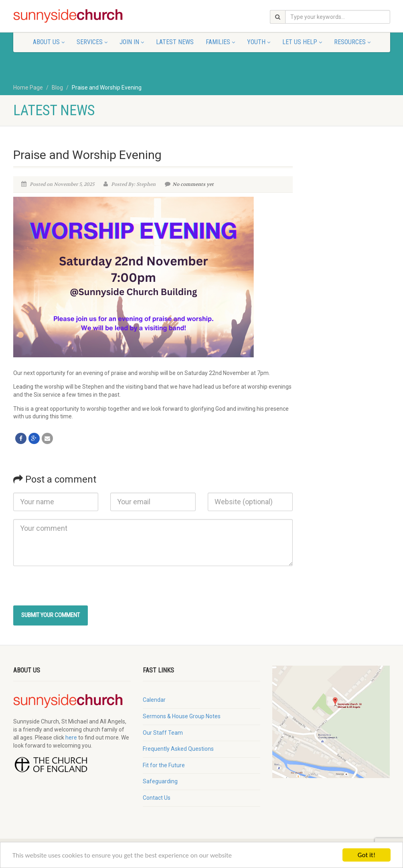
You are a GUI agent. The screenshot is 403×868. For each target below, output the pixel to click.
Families (220, 42)
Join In (132, 42)
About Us (49, 42)
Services (92, 42)
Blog (57, 88)
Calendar (154, 700)
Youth (259, 42)
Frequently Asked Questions (178, 749)
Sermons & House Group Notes (182, 716)
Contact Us (157, 798)
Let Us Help (302, 42)
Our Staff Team (163, 733)
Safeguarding (160, 781)
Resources (352, 42)
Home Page (28, 88)
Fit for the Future (164, 765)
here (71, 738)
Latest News (175, 42)
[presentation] (74, 590)
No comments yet (189, 184)
